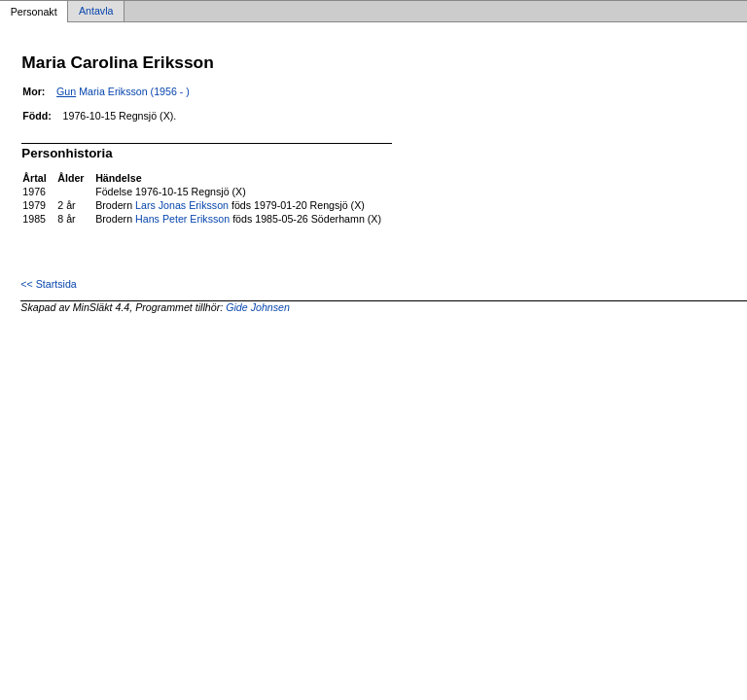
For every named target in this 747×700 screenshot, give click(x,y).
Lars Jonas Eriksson (182, 205)
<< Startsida (48, 284)
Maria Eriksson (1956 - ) (123, 91)
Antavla (96, 12)
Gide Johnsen (258, 307)
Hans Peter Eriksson (182, 219)
